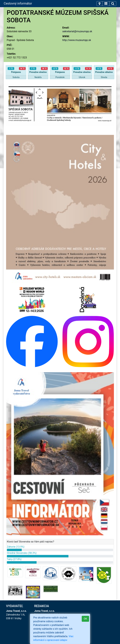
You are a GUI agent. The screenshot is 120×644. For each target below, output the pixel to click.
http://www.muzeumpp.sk (77, 40)
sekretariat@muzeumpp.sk (77, 31)
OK (85, 619)
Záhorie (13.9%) (16, 547)
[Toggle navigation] (99, 4)
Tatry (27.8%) (14, 559)
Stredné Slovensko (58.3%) (22, 553)
